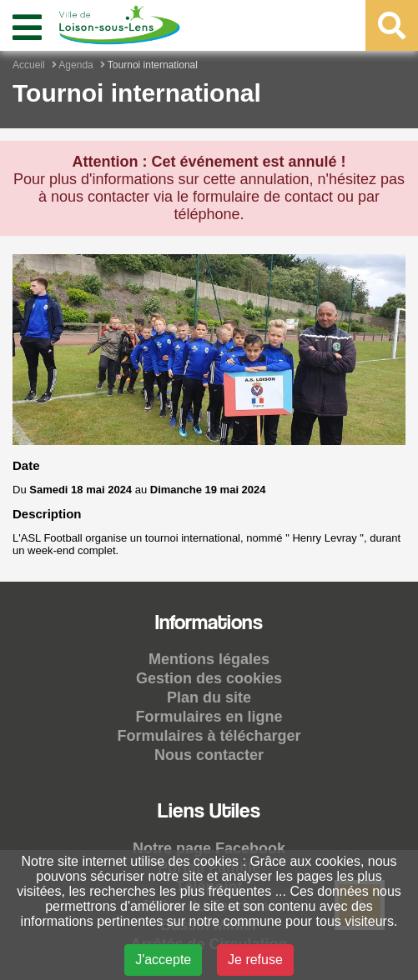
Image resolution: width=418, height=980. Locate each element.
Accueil (29, 65)
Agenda (76, 65)
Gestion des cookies (209, 678)
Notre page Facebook (209, 848)
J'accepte (163, 960)
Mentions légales (209, 659)
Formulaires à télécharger (209, 736)
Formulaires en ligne (209, 717)
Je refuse (255, 960)
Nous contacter (209, 755)
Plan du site (209, 697)
